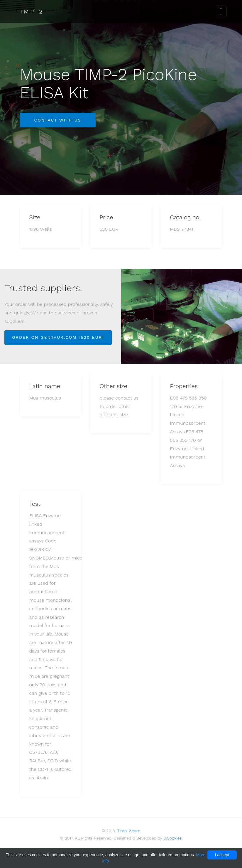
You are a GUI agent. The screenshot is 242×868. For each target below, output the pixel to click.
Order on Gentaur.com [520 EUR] (58, 337)
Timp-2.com (129, 831)
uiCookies (173, 838)
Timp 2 (30, 11)
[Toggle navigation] (221, 11)
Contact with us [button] (58, 120)
